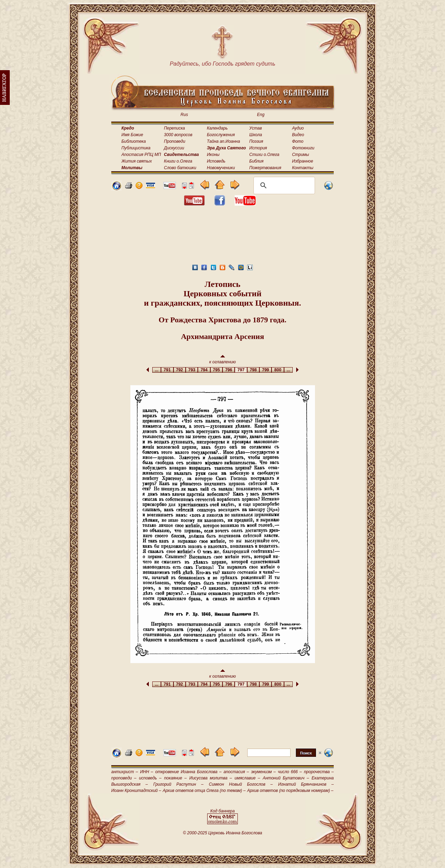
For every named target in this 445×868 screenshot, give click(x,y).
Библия (256, 161)
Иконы (213, 155)
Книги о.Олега (178, 161)
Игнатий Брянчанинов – (306, 784)
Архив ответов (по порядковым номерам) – (290, 791)
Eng (261, 115)
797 (241, 370)
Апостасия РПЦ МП (141, 155)
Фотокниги (303, 148)
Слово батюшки (180, 168)
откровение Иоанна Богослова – (188, 772)
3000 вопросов (178, 135)
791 (167, 370)
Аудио (298, 128)
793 (192, 370)
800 (278, 370)
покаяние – (175, 778)
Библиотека (133, 141)
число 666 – (290, 772)
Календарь (217, 128)
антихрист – (125, 772)
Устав (256, 128)
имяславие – (247, 778)
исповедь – (150, 778)
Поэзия (256, 141)
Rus (184, 115)
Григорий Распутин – (178, 784)
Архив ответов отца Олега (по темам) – (204, 791)
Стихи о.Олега (264, 155)
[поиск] (283, 185)
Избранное (303, 161)
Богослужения (221, 135)
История (258, 148)
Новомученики (221, 168)
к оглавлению (223, 360)
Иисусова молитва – (211, 778)
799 (265, 370)
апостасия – (236, 772)
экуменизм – (263, 772)
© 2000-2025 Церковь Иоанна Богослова (222, 833)
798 (253, 370)
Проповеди (175, 141)
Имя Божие (132, 135)
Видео (298, 135)
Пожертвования (265, 168)
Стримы (301, 155)
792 (180, 370)
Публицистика (136, 148)
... (157, 370)
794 (204, 370)
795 (216, 370)
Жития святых (136, 161)
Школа (256, 135)
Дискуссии (174, 148)
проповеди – (124, 778)
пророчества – (319, 772)
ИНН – (147, 772)
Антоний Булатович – (286, 778)
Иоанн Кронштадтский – (136, 791)
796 (229, 370)
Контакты (303, 168)
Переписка (175, 128)
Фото (298, 141)
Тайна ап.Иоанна (223, 141)
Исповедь (216, 161)
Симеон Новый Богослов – (241, 784)
